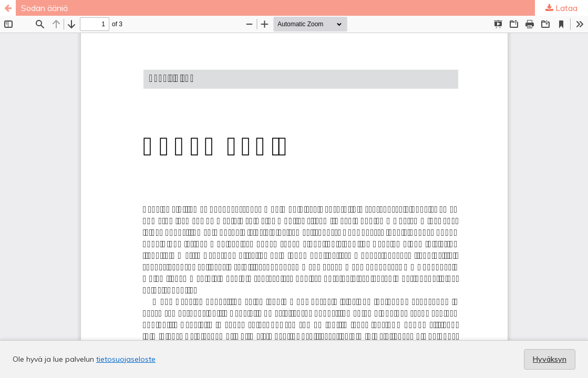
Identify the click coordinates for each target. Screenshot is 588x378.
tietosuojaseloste (126, 359)
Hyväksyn (550, 359)
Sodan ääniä (44, 8)
